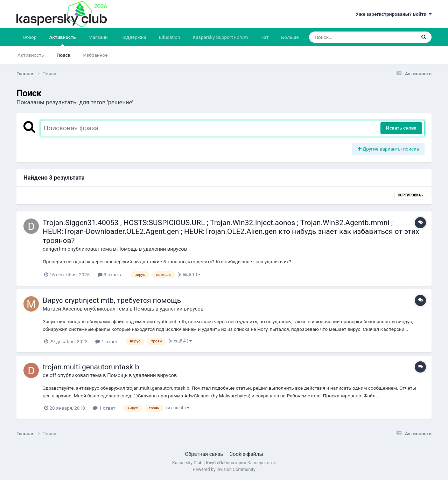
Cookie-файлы (246, 454)
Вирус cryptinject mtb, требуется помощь (112, 300)
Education (170, 37)
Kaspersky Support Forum (220, 37)
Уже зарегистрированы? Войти (394, 14)
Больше (290, 37)
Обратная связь (204, 454)
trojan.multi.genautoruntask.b (91, 367)
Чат (264, 37)
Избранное (96, 55)
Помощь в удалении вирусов (152, 249)
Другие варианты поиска (388, 149)
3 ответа (110, 274)
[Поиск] (349, 37)
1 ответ (106, 341)
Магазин (98, 37)
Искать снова (401, 128)
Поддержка (133, 37)
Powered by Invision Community (224, 469)
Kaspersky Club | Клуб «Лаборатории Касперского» (224, 463)
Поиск (64, 55)
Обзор (30, 37)
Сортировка (411, 195)
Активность (62, 40)
